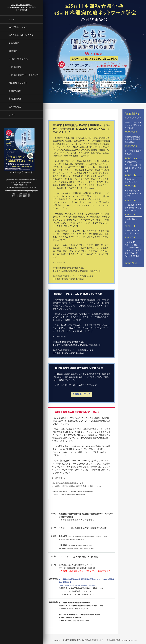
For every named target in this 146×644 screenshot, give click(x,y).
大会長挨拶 (14, 43)
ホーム (12, 19)
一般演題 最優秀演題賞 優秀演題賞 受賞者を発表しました (133, 139)
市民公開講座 (15, 99)
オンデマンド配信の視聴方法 (133, 152)
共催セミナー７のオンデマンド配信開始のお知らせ (133, 125)
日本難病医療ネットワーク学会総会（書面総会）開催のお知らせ (133, 166)
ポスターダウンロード (21, 172)
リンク (12, 114)
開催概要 (13, 51)
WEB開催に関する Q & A (21, 35)
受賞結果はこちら (82, 394)
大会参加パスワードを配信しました (133, 181)
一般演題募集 (15, 67)
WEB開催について (18, 27)
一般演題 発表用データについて (24, 75)
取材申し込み (15, 107)
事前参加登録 (15, 91)
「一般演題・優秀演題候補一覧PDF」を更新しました (133, 208)
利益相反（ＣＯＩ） (18, 83)
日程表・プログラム (18, 59)
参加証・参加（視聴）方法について (132, 232)
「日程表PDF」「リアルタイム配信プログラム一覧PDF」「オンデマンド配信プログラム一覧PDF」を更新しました (133, 250)
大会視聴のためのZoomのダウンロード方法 (133, 193)
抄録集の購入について (133, 220)
